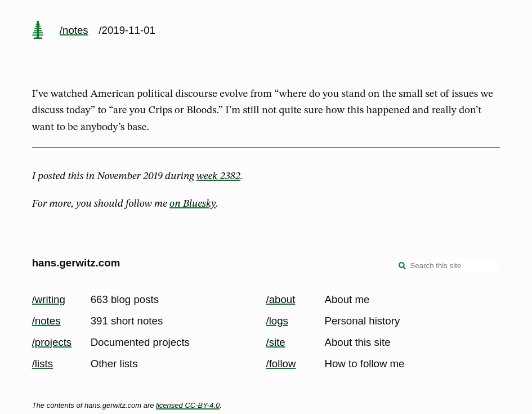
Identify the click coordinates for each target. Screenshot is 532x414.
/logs (277, 321)
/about (281, 299)
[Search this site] (446, 265)
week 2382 (218, 176)
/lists (43, 364)
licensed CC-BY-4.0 (188, 405)
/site (276, 342)
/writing (49, 299)
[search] (403, 266)
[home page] (38, 31)
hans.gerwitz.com (76, 263)
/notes (74, 30)
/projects (52, 342)
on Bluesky (193, 204)
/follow (281, 364)
